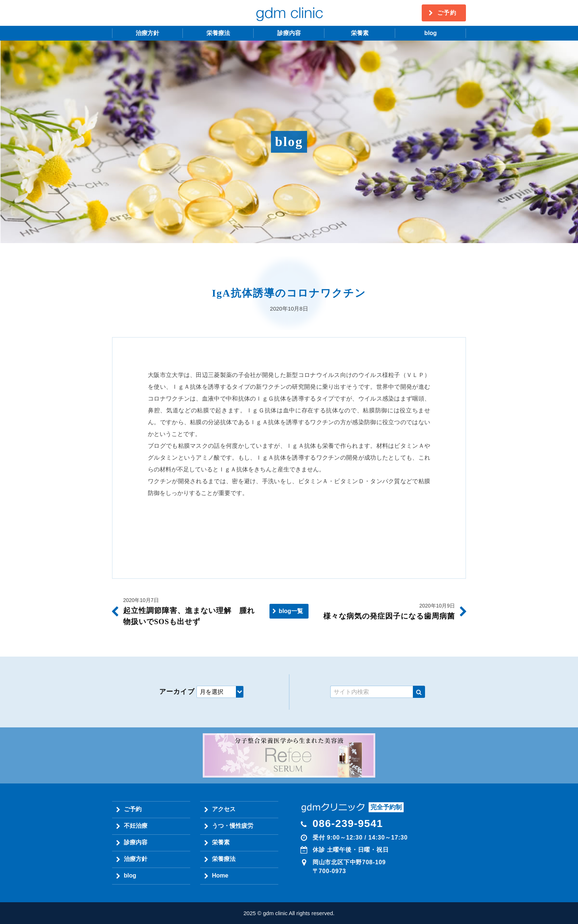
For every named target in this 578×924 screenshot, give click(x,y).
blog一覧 (291, 611)
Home (220, 875)
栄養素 (360, 33)
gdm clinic (289, 13)
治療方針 (147, 33)
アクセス (224, 809)
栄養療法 (218, 33)
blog (431, 33)
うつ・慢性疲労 (233, 826)
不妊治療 (136, 826)
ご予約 (447, 13)
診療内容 (289, 33)
